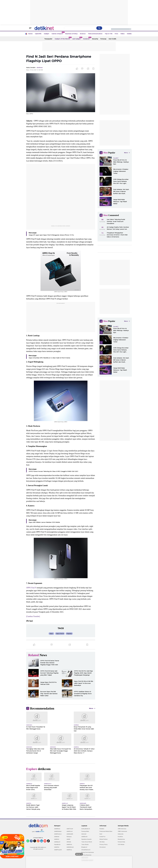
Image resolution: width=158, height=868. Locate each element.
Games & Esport (58, 33)
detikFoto (69, 844)
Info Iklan (102, 842)
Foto (116, 34)
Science (83, 34)
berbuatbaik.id (86, 829)
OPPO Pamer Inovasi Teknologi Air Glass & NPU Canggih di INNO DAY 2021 (54, 471)
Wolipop (69, 837)
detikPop (69, 850)
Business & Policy (71, 34)
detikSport (57, 842)
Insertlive (120, 837)
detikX (68, 839)
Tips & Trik (109, 34)
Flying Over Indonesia (88, 852)
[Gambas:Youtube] (33, 616)
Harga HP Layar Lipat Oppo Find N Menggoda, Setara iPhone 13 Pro (51, 235)
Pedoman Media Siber (106, 831)
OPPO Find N (31, 588)
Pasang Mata (85, 831)
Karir (101, 834)
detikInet (57, 837)
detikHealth (70, 834)
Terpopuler (48, 39)
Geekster (87, 38)
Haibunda (121, 834)
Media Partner (104, 839)
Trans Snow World (87, 842)
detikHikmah (70, 847)
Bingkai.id (84, 847)
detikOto (57, 847)
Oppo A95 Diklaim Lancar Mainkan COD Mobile (44, 522)
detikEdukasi (58, 831)
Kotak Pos (102, 837)
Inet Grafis (112, 39)
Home (30, 34)
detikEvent (84, 837)
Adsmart (84, 834)
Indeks (129, 34)
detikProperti (58, 850)
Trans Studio (85, 844)
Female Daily (121, 842)
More (92, 708)
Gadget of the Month (63, 38)
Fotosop (103, 39)
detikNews (57, 829)
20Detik (69, 842)
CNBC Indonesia (122, 831)
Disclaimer (103, 847)
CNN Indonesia (122, 829)
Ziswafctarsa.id (86, 850)
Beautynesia (121, 839)
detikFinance (58, 834)
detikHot (57, 839)
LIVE (5, 837)
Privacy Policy (104, 844)
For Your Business (86, 855)
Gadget (47, 34)
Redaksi (102, 829)
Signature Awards (86, 839)
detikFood (70, 831)
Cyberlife (38, 34)
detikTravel (70, 829)
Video (123, 34)
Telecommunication (95, 34)
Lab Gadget (77, 38)
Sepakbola (57, 844)
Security (95, 39)
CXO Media (121, 844)
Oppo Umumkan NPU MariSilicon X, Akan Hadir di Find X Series (49, 358)
